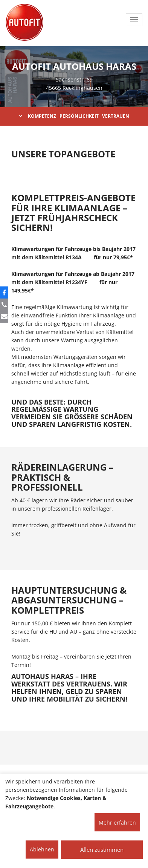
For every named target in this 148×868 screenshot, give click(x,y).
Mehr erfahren (117, 823)
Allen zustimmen (102, 850)
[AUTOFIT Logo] (24, 23)
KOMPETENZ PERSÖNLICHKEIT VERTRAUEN (74, 116)
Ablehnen (42, 849)
